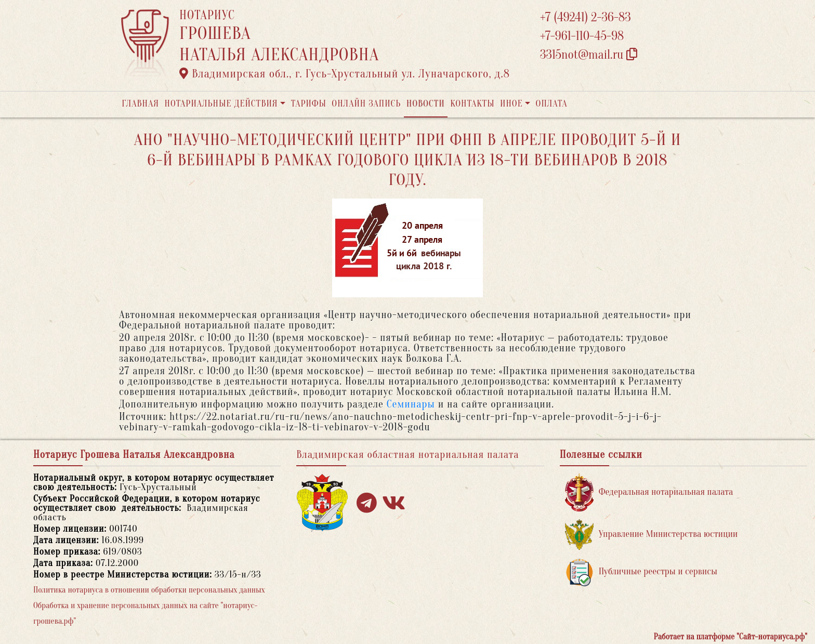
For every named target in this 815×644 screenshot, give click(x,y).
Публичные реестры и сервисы (641, 572)
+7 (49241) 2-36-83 (586, 17)
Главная (140, 104)
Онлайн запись (366, 104)
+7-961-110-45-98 (582, 36)
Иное (511, 104)
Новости (426, 104)
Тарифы (309, 104)
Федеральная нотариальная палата (649, 492)
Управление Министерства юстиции (652, 535)
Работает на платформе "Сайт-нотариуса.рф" (731, 637)
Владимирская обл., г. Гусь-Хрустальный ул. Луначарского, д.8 (345, 74)
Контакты (472, 104)
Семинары (411, 404)
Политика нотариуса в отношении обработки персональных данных (149, 590)
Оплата (552, 104)
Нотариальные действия (221, 104)
